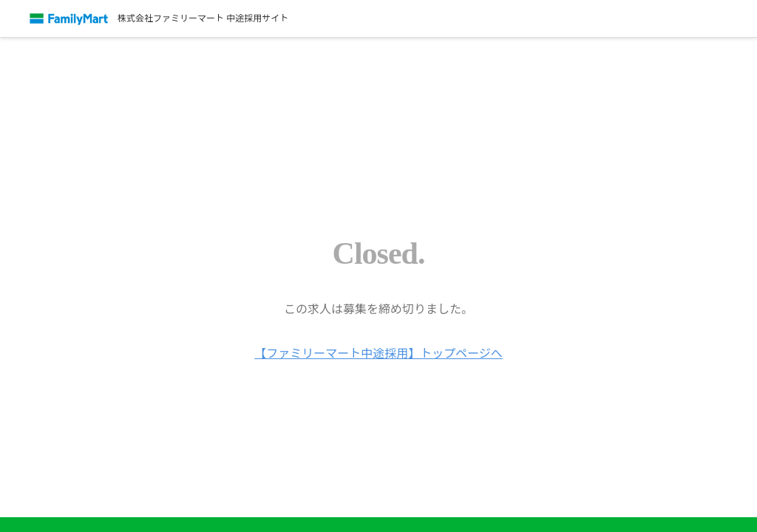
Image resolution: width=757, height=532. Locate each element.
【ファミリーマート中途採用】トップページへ (378, 353)
